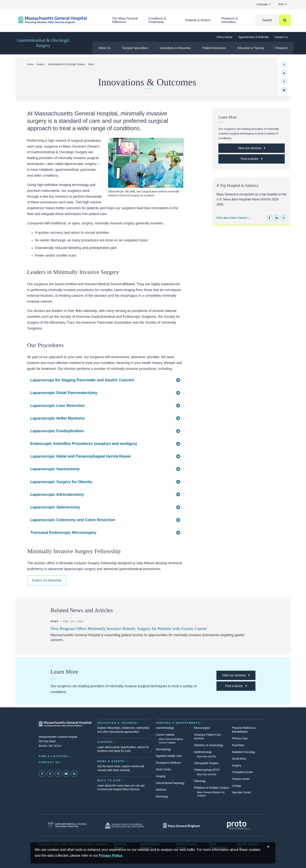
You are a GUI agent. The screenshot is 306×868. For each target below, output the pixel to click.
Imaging (161, 776)
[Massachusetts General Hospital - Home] (65, 724)
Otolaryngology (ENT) (207, 770)
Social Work (239, 759)
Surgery (40, 64)
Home (30, 64)
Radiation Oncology (243, 752)
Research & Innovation (229, 20)
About (91, 64)
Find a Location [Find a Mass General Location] (53, 756)
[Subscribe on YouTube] (66, 774)
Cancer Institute (165, 735)
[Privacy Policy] (111, 856)
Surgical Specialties (135, 48)
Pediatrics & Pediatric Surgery (212, 788)
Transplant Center (242, 772)
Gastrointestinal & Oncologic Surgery (43, 43)
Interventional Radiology (170, 783)
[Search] (273, 20)
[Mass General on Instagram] (58, 774)
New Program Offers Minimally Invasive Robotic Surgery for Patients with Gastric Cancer (129, 628)
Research (282, 48)
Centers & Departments (178, 723)
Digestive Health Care (169, 756)
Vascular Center (241, 792)
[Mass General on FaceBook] (42, 774)
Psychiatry (238, 745)
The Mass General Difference (125, 20)
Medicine (161, 790)
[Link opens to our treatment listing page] (252, 148)
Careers (105, 742)
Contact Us (281, 37)
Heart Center (164, 769)
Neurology (162, 796)
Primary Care (240, 738)
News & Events (111, 761)
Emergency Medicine (168, 763)
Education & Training (250, 48)
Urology (236, 786)
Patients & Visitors (198, 20)
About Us (105, 48)
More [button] (282, 4)
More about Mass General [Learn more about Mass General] (232, 218)
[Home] (59, 20)
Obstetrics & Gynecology (209, 745)
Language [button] (264, 4)
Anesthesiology (165, 728)
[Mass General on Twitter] (50, 774)
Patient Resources (214, 48)
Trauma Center (241, 779)
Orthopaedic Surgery (206, 763)
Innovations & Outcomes (175, 48)
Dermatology (163, 749)
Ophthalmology (203, 752)
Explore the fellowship (47, 580)
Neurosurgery (202, 728)
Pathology (200, 781)
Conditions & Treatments (157, 20)
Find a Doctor (225, 37)
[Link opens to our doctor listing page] (252, 159)
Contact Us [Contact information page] (49, 762)
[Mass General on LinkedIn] (74, 774)
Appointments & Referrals (253, 37)
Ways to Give (109, 780)
